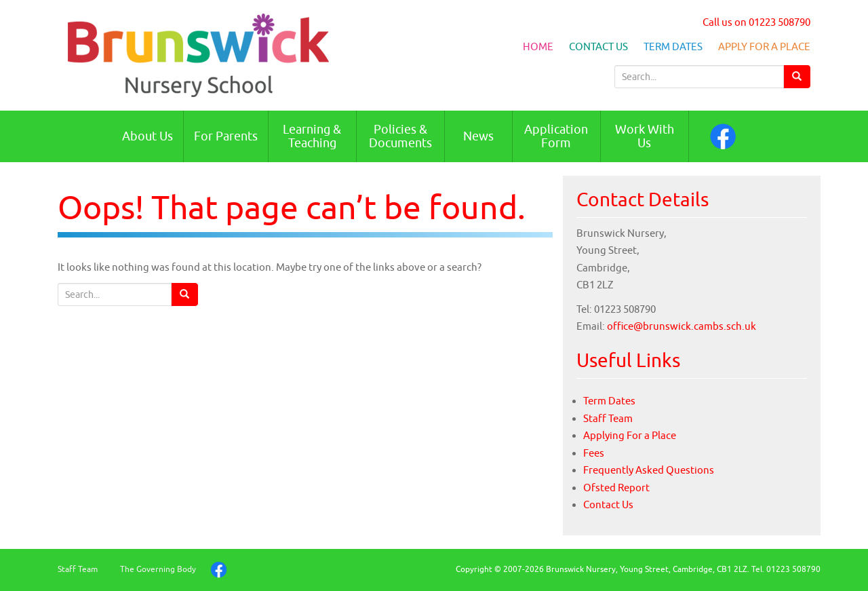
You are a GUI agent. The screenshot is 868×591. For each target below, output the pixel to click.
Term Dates (673, 46)
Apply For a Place (764, 46)
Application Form (556, 136)
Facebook (723, 136)
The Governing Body (158, 569)
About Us (147, 136)
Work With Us (645, 136)
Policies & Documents (400, 136)
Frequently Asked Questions (649, 470)
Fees (594, 453)
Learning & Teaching (312, 136)
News (478, 136)
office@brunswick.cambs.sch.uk (682, 326)
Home (538, 46)
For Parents (226, 136)
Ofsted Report (616, 488)
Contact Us (598, 46)
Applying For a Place (630, 435)
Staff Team (608, 418)
